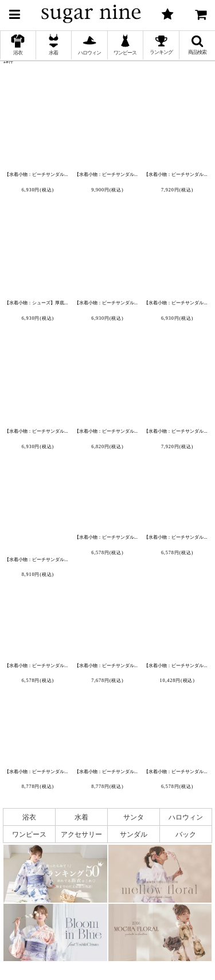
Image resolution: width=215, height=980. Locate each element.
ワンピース (29, 834)
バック (186, 834)
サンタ (134, 817)
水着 (81, 817)
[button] (14, 12)
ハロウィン (186, 817)
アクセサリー (81, 834)
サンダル (134, 834)
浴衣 (29, 817)
